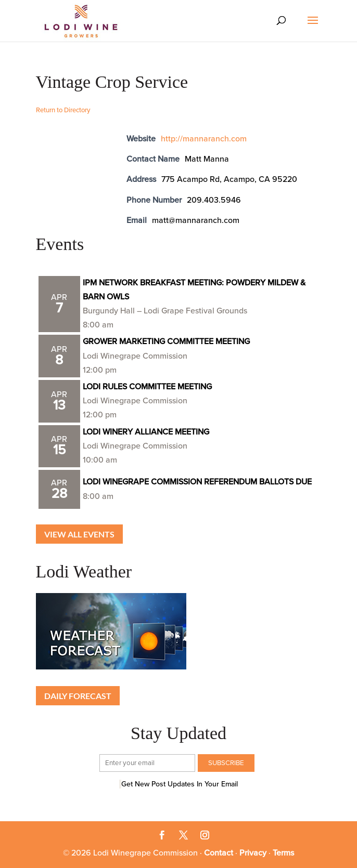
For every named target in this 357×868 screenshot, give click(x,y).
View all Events (79, 534)
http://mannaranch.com (204, 139)
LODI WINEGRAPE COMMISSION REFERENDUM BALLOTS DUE (197, 482)
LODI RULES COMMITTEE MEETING (147, 387)
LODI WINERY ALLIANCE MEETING (146, 432)
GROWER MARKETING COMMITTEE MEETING (166, 341)
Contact (219, 853)
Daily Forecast (78, 696)
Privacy (253, 853)
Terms (283, 853)
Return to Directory (63, 110)
